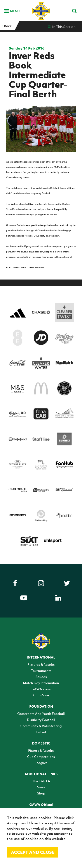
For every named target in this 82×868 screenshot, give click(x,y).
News (41, 787)
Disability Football (41, 720)
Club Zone (41, 695)
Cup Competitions (41, 756)
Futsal (41, 732)
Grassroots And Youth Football (41, 714)
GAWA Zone (41, 689)
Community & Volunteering (41, 726)
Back (7, 26)
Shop (41, 793)
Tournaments (41, 671)
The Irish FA (41, 781)
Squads (41, 677)
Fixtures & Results (41, 664)
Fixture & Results (41, 750)
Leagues (41, 763)
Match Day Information (41, 683)
